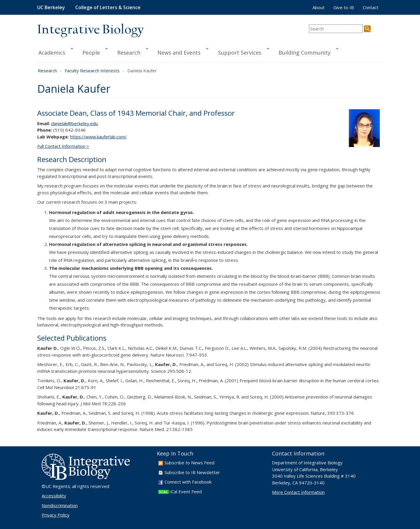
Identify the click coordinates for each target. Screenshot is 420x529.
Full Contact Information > (63, 146)
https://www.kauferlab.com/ (98, 137)
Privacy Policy (56, 515)
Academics (55, 52)
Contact (371, 7)
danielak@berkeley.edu (74, 123)
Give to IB (344, 7)
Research (130, 52)
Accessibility (54, 496)
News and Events (180, 52)
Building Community (306, 52)
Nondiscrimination (60, 505)
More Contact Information (298, 492)
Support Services (241, 52)
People (92, 52)
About (319, 7)
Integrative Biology (90, 30)
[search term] (336, 29)
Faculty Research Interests (92, 71)
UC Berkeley (51, 7)
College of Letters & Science (108, 7)
